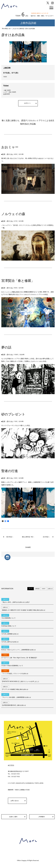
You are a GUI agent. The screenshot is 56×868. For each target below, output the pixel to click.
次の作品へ (46, 537)
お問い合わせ (15, 801)
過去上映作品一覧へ (28, 537)
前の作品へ (10, 537)
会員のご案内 (13, 817)
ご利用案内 (41, 817)
